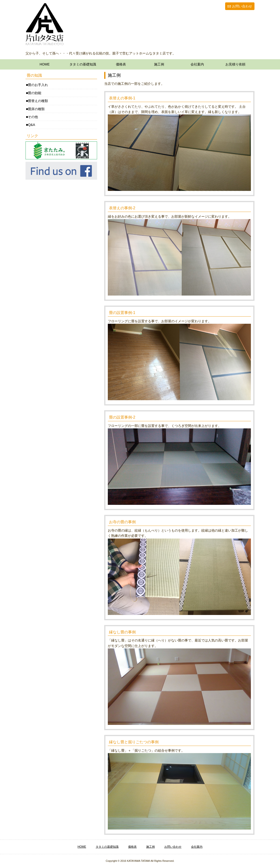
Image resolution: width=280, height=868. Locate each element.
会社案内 (197, 64)
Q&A (31, 125)
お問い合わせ (242, 6)
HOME (45, 64)
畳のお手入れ (38, 85)
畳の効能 (35, 93)
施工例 (159, 64)
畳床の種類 (36, 109)
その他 (33, 117)
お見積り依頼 (235, 64)
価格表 (121, 64)
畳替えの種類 (38, 101)
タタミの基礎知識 (83, 64)
